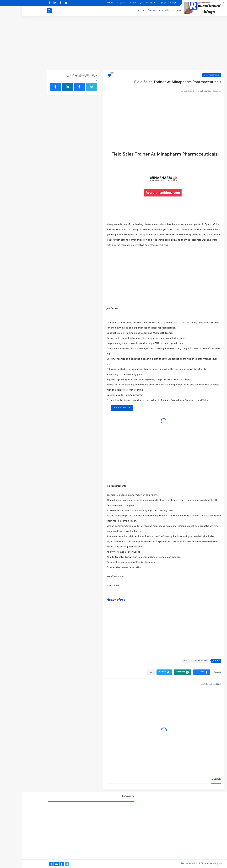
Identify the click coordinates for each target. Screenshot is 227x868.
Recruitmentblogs (168, 864)
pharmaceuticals (190, 75)
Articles (119, 11)
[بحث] (27, 11)
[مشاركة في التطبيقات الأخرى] (129, 672)
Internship (142, 11)
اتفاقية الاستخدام (126, 3)
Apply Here (94, 600)
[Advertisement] (114, 45)
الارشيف (110, 3)
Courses (130, 11)
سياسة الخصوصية (147, 3)
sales (164, 661)
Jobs (157, 11)
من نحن (88, 3)
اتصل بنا (99, 3)
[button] (180, 672)
